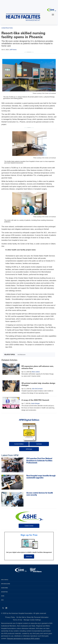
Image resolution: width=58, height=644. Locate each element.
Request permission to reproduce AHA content (23, 639)
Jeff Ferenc (13, 50)
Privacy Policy (10, 617)
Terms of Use (18, 620)
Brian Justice (36, 372)
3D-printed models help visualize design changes (38, 384)
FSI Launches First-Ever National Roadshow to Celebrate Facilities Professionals (39, 461)
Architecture (22, 355)
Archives (39, 444)
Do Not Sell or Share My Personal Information (33, 617)
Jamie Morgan (35, 403)
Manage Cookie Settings (32, 620)
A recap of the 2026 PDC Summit (35, 400)
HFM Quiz (29, 449)
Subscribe (29, 556)
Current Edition (19, 444)
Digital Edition (29, 420)
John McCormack (37, 389)
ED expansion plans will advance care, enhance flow (38, 367)
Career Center (29, 526)
